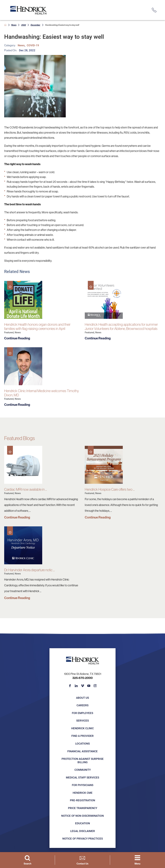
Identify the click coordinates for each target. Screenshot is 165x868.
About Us (82, 698)
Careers (82, 705)
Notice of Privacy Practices (83, 838)
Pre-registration (82, 800)
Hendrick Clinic (82, 728)
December (35, 25)
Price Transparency (83, 808)
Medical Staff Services (82, 777)
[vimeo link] (83, 686)
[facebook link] (70, 686)
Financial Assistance (82, 751)
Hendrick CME (83, 793)
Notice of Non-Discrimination (82, 816)
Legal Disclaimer (83, 831)
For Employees (82, 713)
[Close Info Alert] (160, 3)
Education (82, 823)
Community (83, 770)
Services (82, 720)
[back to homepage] (5, 25)
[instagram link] (95, 686)
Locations (82, 743)
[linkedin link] (76, 686)
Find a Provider (82, 736)
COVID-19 (33, 45)
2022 (24, 25)
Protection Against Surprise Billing (83, 760)
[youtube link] (89, 686)
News (14, 25)
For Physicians (83, 785)
